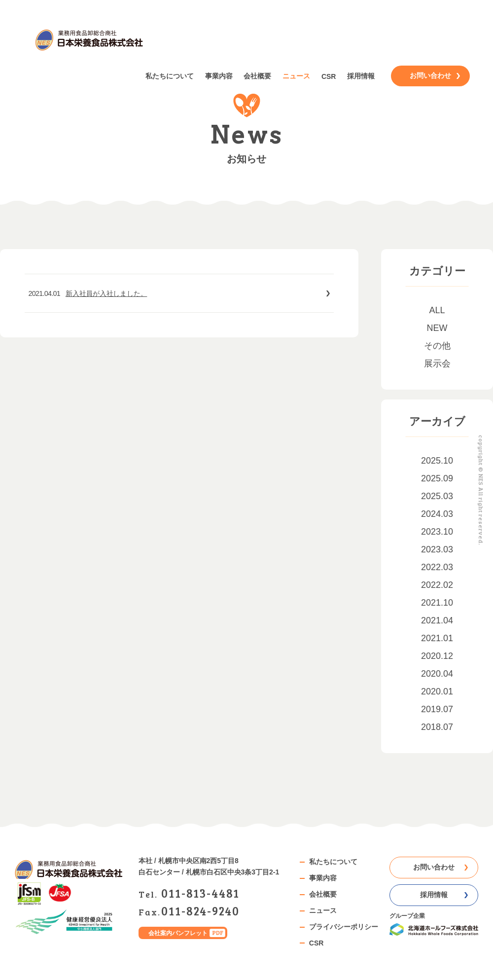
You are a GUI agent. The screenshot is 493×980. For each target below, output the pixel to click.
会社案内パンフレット (178, 933)
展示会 (437, 363)
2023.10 (437, 532)
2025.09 (437, 478)
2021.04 (437, 620)
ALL (437, 310)
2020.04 (437, 674)
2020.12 (437, 656)
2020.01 (437, 691)
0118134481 (200, 893)
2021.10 (437, 603)
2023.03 (437, 549)
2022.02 (437, 585)
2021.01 (437, 638)
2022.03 (437, 567)
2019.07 (437, 709)
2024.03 (437, 514)
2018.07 (437, 727)
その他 (437, 346)
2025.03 (437, 496)
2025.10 (437, 461)
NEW (437, 328)
